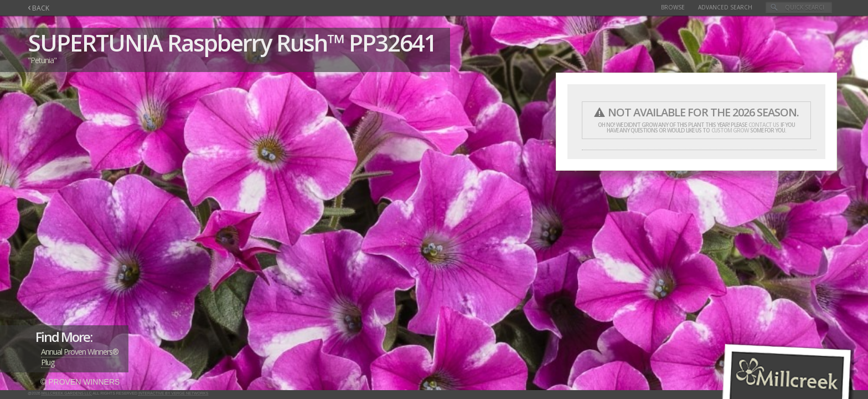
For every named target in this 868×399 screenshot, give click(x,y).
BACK (38, 8)
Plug (48, 362)
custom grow (730, 130)
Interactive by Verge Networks (173, 393)
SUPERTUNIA (95, 42)
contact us (764, 125)
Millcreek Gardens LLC (67, 393)
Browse (673, 7)
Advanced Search (725, 7)
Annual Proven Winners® (80, 352)
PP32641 (392, 42)
